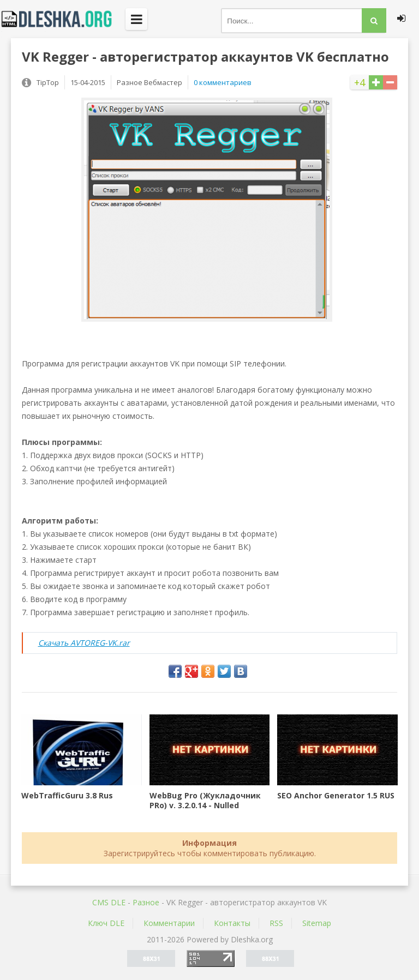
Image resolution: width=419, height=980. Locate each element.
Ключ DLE (106, 923)
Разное (146, 902)
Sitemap (317, 923)
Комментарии (169, 923)
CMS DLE (109, 902)
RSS (276, 923)
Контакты (232, 923)
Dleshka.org (63, 19)
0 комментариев (223, 82)
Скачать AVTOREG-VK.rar (84, 643)
